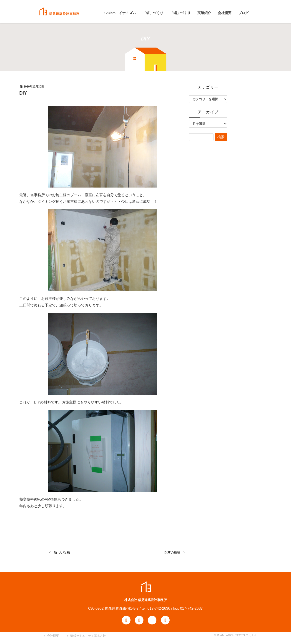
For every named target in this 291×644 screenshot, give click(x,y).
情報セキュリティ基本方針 (88, 636)
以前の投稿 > (175, 552)
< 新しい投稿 (59, 552)
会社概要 (53, 636)
